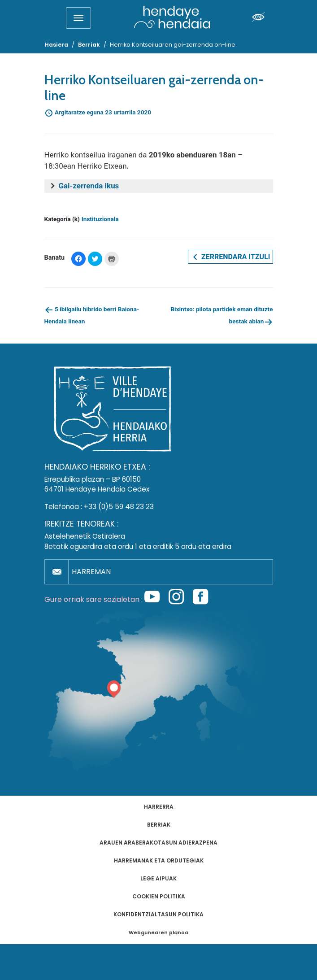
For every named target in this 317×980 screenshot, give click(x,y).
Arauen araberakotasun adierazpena (158, 843)
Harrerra (159, 807)
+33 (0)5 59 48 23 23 (119, 507)
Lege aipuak (158, 878)
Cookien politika (159, 896)
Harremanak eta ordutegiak (159, 860)
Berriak (159, 825)
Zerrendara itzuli (230, 257)
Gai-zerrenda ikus (89, 186)
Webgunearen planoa (158, 933)
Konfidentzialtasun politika (158, 914)
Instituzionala (100, 219)
